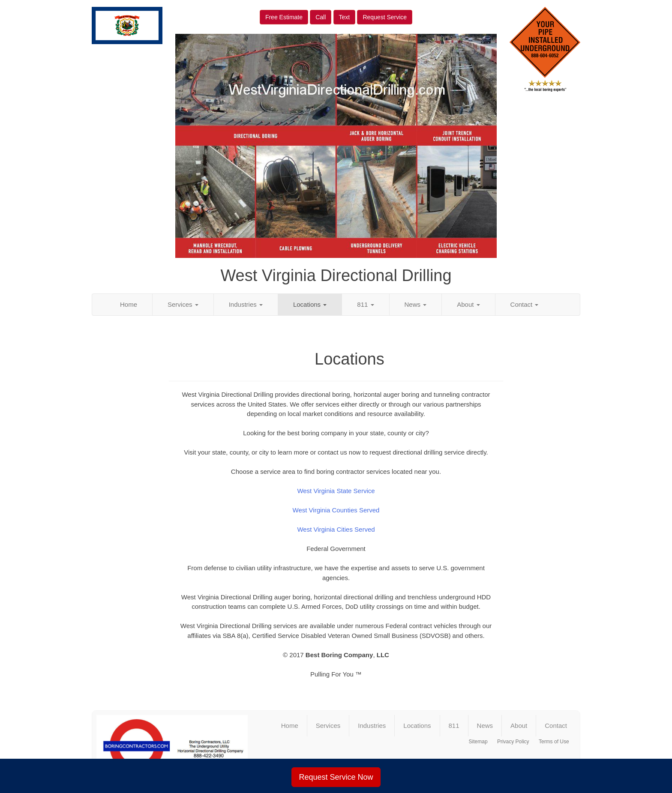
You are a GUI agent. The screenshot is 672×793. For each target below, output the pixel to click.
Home (129, 304)
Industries (246, 304)
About (468, 304)
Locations (310, 304)
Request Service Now (336, 777)
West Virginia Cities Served (336, 529)
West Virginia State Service (336, 491)
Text (345, 17)
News (416, 304)
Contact (525, 304)
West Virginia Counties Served (336, 510)
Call (321, 17)
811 (365, 304)
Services (183, 304)
